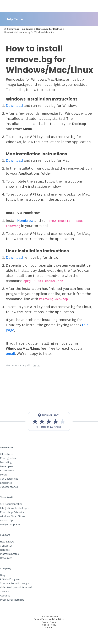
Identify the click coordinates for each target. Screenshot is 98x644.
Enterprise (6, 483)
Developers (7, 466)
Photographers (9, 458)
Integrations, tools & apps (15, 508)
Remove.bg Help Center (20, 29)
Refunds (5, 550)
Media (4, 475)
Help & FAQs (7, 542)
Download (14, 106)
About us (5, 596)
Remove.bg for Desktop (49, 29)
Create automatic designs (15, 583)
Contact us (6, 546)
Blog (3, 575)
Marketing (6, 462)
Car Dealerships (9, 479)
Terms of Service (49, 617)
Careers (5, 591)
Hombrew (25, 221)
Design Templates (10, 524)
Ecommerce (7, 470)
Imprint (49, 628)
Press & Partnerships (12, 600)
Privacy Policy (49, 622)
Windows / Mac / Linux (12, 516)
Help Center (15, 19)
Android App (7, 520)
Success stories (9, 487)
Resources (6, 558)
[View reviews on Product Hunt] (49, 421)
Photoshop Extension (12, 512)
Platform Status (9, 554)
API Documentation (11, 504)
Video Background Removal (16, 587)
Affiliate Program (10, 579)
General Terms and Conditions (49, 619)
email (10, 354)
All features (7, 454)
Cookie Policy (49, 625)
